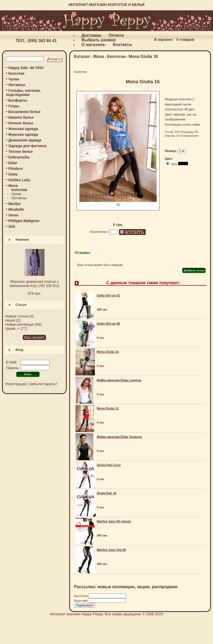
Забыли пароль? (43, 384)
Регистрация (16, 384)
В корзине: (164, 40)
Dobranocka (19, 157)
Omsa (13, 215)
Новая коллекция (20, 324)
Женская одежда (23, 129)
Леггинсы (17, 85)
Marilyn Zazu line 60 (111, 550)
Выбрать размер (99, 40)
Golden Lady (19, 180)
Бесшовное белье (24, 112)
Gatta (13, 174)
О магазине (93, 45)
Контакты (123, 45)
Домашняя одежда (25, 140)
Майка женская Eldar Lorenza (119, 380)
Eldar (13, 163)
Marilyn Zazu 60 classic (114, 521)
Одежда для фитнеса (27, 146)
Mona (98, 56)
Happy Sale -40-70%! (26, 68)
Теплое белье (21, 151)
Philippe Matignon (24, 221)
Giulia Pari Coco (109, 465)
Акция (10, 320)
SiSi (12, 226)
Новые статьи (17, 316)
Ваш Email (81, 596)
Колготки (16, 73)
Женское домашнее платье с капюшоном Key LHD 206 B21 (34, 284)
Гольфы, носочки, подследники (23, 93)
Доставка (91, 35)
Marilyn (15, 204)
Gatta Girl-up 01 (108, 296)
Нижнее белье (21, 117)
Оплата (116, 35)
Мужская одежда (23, 134)
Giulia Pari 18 (106, 493)
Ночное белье (21, 123)
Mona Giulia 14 (108, 352)
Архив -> (12, 329)
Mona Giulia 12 (108, 408)
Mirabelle (16, 209)
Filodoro (16, 169)
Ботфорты (18, 100)
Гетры (14, 106)
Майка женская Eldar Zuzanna (119, 437)
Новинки (22, 240)
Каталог (82, 56)
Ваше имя (81, 601)
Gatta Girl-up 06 (108, 324)
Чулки (14, 79)
